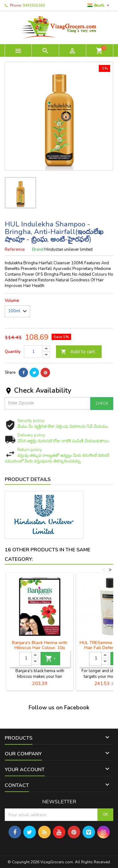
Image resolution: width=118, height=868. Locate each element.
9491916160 (34, 5)
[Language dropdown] (99, 5)
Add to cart (78, 352)
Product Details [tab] (28, 479)
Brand (38, 249)
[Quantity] (33, 352)
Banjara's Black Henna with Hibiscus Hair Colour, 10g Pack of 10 (40, 648)
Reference (15, 249)
